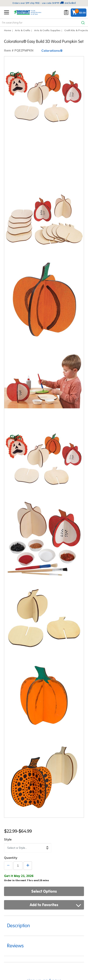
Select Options (44, 891)
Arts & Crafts (23, 30)
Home (8, 30)
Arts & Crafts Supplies (47, 30)
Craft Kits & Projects (76, 30)
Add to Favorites (55, 905)
